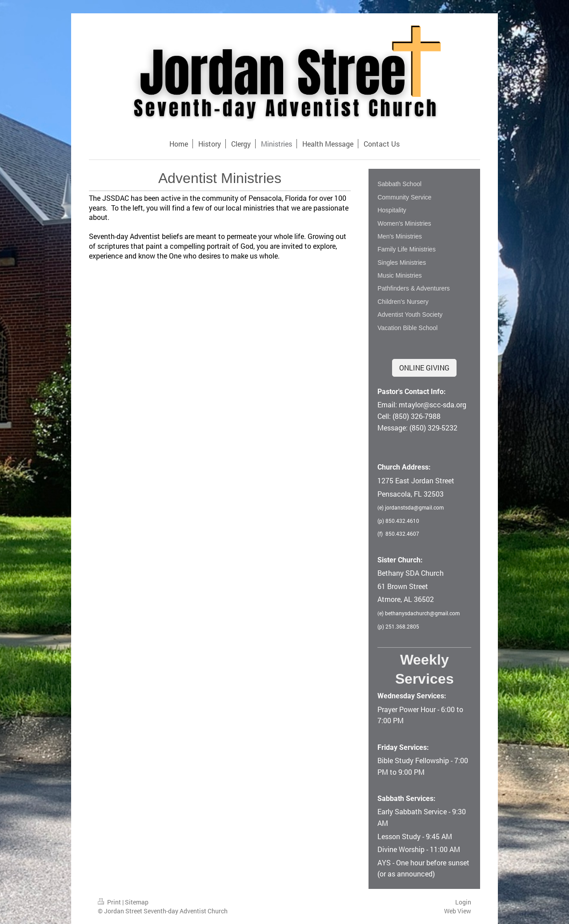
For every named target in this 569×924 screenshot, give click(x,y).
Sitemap (137, 902)
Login (463, 902)
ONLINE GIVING (424, 368)
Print (110, 902)
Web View (458, 911)
